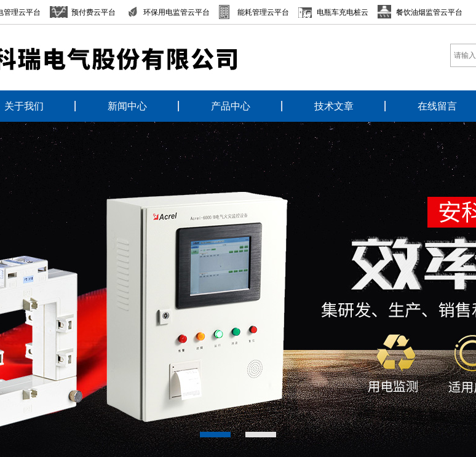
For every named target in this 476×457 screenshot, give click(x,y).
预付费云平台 (93, 12)
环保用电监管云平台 (177, 12)
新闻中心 (127, 106)
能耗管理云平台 (263, 12)
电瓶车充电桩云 (343, 12)
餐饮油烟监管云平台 (429, 12)
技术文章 (334, 106)
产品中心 (231, 106)
